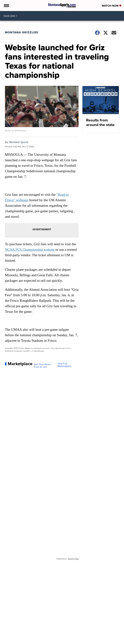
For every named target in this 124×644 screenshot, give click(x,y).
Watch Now (111, 6)
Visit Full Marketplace (64, 365)
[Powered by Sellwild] (73, 559)
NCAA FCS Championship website (30, 250)
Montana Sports (19, 142)
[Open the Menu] (6, 6)
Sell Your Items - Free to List (43, 366)
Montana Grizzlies (22, 32)
